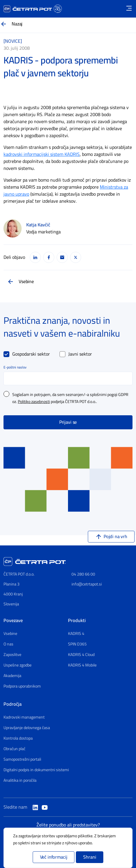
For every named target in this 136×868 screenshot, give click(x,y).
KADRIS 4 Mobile (82, 665)
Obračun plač (14, 749)
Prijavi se (68, 422)
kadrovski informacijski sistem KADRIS (42, 154)
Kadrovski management (24, 717)
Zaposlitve (12, 655)
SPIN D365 (77, 644)
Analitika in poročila (20, 781)
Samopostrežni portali (22, 759)
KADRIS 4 (76, 634)
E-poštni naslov (15, 367)
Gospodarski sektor (31, 354)
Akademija (12, 676)
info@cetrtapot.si (87, 584)
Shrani (90, 857)
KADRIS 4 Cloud (81, 655)
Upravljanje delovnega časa (27, 728)
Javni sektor (80, 354)
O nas (8, 644)
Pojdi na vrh (115, 537)
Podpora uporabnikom (22, 686)
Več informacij (54, 857)
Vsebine (26, 282)
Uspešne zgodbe (18, 665)
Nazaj (17, 24)
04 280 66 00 (83, 574)
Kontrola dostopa (18, 738)
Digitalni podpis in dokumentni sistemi (36, 770)
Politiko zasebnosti (34, 402)
